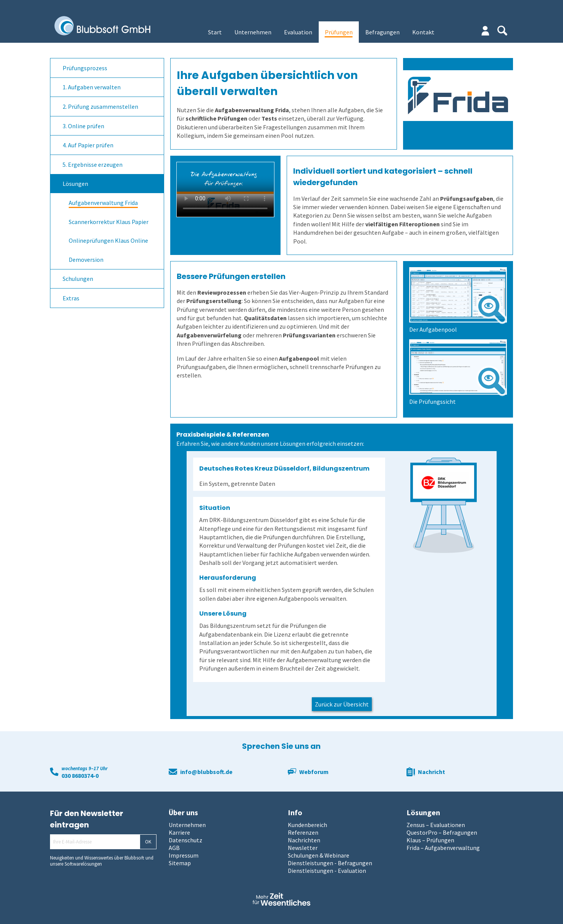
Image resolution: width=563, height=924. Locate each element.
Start (215, 32)
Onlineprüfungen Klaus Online (108, 240)
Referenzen (303, 832)
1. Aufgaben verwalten (92, 87)
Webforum (314, 772)
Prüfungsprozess (85, 68)
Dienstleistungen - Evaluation (327, 871)
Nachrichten (304, 840)
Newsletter (303, 848)
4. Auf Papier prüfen (88, 145)
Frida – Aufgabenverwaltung (443, 848)
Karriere (179, 832)
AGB (174, 848)
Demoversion (86, 260)
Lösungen (75, 184)
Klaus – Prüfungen (430, 840)
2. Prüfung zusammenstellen (100, 106)
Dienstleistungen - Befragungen (330, 863)
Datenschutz (186, 840)
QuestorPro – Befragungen (442, 832)
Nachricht (432, 772)
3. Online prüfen (83, 126)
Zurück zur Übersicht (342, 704)
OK (148, 842)
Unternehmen (253, 32)
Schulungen (78, 279)
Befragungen (382, 32)
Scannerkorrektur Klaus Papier (109, 222)
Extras (71, 298)
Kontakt (423, 32)
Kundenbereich (307, 825)
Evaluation (298, 32)
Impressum (184, 855)
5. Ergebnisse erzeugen (93, 164)
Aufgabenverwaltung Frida (103, 203)
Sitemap (180, 863)
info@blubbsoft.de (206, 772)
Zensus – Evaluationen (436, 825)
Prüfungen (339, 32)
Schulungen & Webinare (319, 855)
